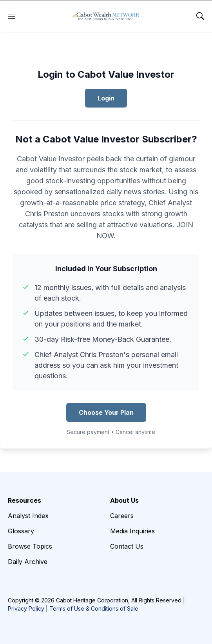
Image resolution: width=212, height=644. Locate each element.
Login (106, 98)
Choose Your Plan (106, 412)
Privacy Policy (26, 608)
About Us (124, 500)
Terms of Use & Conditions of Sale (94, 608)
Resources (24, 500)
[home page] (106, 16)
